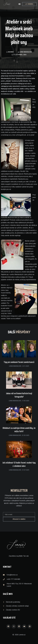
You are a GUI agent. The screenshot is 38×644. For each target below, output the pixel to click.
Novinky (11, 52)
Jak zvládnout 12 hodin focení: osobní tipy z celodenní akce (19, 464)
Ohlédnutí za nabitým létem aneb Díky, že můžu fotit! (19, 430)
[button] (19, 4)
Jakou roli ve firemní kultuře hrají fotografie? (19, 395)
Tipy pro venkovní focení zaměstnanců (19, 362)
